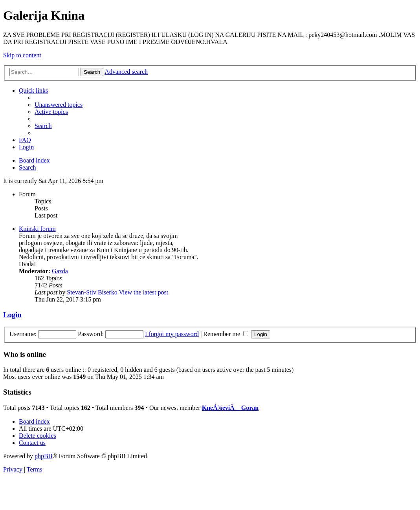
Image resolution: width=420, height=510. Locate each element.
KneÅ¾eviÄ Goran (230, 408)
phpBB (43, 456)
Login (12, 315)
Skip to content (22, 55)
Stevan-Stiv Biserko (92, 292)
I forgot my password (172, 334)
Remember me (226, 334)
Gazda (60, 271)
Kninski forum (37, 229)
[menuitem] (59, 105)
